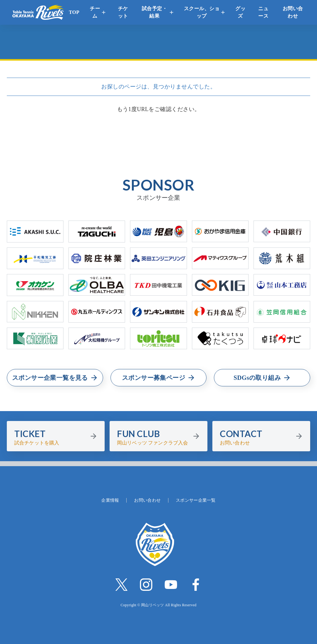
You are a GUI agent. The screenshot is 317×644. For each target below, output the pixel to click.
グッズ (240, 12)
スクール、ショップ (202, 12)
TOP (74, 12)
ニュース (263, 12)
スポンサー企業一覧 (196, 500)
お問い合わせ (293, 12)
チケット (123, 12)
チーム (95, 12)
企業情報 (110, 500)
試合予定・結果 (155, 12)
